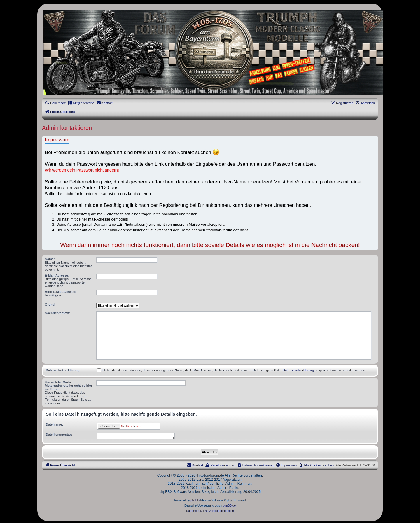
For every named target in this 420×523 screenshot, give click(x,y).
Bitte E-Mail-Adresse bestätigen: (61, 293)
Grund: (50, 305)
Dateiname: (54, 424)
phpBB (195, 500)
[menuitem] (81, 103)
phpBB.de (229, 506)
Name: (50, 259)
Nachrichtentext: (58, 313)
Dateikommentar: (59, 435)
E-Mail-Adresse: (57, 275)
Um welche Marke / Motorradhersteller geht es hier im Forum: (69, 386)
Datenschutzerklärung (298, 370)
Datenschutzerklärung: (63, 370)
